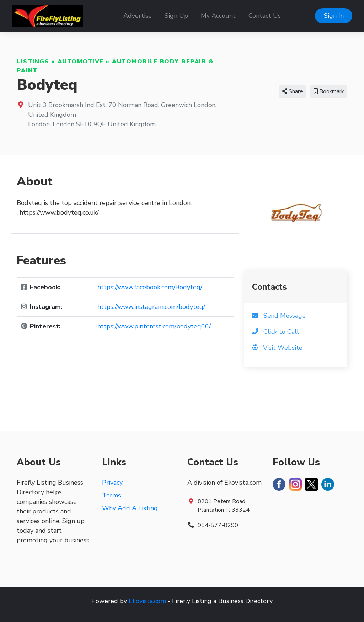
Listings (33, 62)
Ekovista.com (147, 601)
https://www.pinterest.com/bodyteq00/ (154, 326)
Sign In (334, 16)
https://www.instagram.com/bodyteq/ (151, 307)
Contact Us (265, 16)
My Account (218, 16)
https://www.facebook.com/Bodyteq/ (150, 287)
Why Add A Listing (130, 508)
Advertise (138, 16)
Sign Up (176, 16)
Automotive (81, 62)
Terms (111, 495)
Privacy (112, 483)
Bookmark (329, 91)
